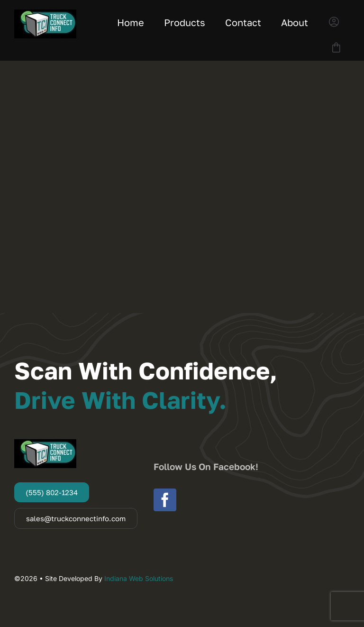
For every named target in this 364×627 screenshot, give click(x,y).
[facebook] (165, 500)
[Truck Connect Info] (45, 13)
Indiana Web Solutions (139, 578)
